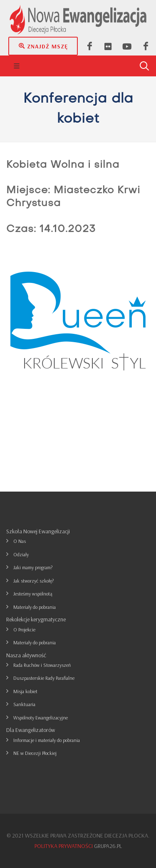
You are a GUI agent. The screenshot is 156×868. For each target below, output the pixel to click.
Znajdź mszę (43, 46)
